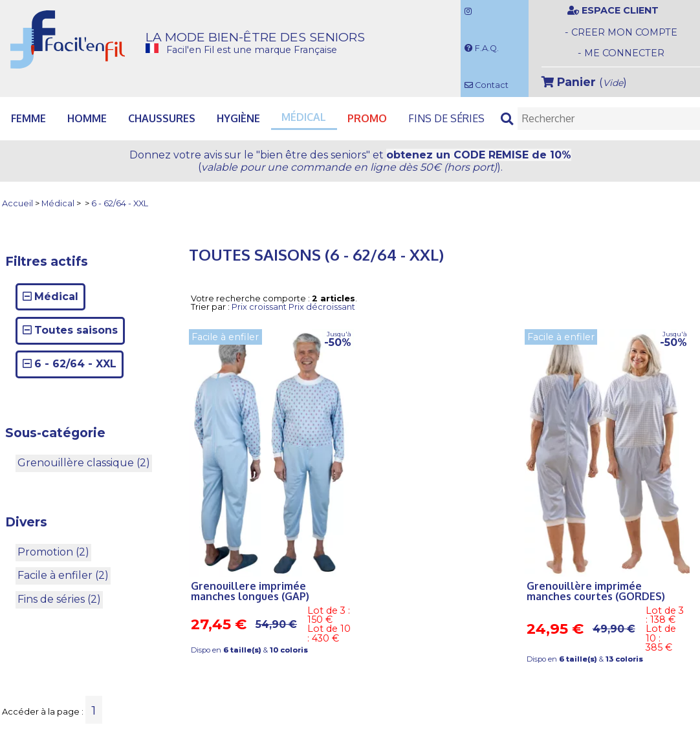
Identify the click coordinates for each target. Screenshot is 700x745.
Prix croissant (259, 307)
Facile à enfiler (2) (63, 575)
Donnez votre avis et (350, 161)
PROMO (367, 118)
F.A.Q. (482, 48)
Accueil (17, 204)
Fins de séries (446, 118)
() (584, 82)
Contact (487, 85)
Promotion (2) (53, 552)
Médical (58, 204)
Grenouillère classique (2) (84, 463)
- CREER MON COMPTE (621, 32)
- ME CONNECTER (621, 53)
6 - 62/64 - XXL (120, 204)
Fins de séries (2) (59, 599)
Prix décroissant (322, 307)
